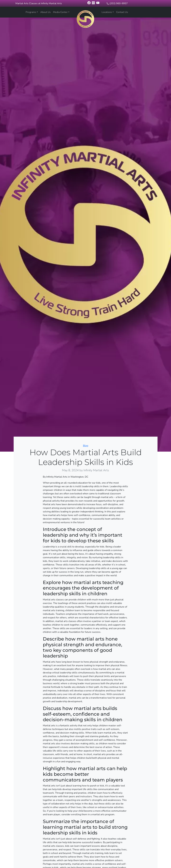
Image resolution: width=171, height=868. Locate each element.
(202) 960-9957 (119, 3)
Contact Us (122, 12)
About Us (45, 12)
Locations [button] (107, 12)
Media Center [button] (60, 12)
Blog (86, 446)
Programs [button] (31, 12)
